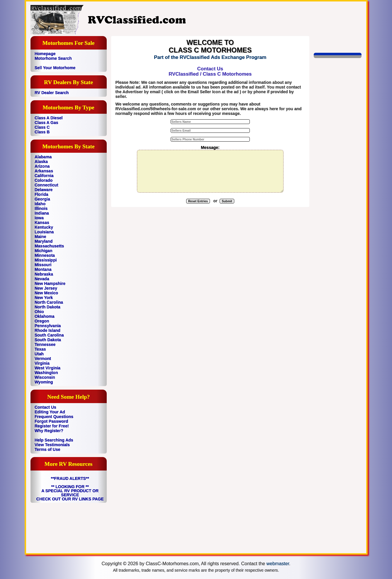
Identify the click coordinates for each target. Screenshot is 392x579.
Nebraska (44, 274)
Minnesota (45, 255)
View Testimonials (52, 445)
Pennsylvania (48, 326)
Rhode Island (47, 330)
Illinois (41, 208)
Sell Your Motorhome (55, 68)
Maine (40, 237)
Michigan (44, 251)
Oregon (42, 321)
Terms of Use (47, 449)
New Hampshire (50, 283)
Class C (42, 127)
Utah (39, 354)
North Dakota (47, 307)
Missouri (43, 265)
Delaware (44, 190)
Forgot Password (51, 421)
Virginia (42, 363)
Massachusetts (49, 246)
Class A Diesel (49, 118)
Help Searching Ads (54, 440)
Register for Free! (52, 426)
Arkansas (44, 171)
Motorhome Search (53, 58)
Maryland (44, 241)
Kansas (42, 223)
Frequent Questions (54, 417)
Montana (43, 269)
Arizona (42, 166)
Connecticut (46, 185)
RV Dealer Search (52, 93)
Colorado (44, 180)
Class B (42, 132)
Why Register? (49, 431)
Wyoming (44, 382)
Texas (40, 349)
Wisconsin (45, 377)
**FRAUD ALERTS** (70, 478)
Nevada (42, 279)
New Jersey (46, 288)
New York (44, 298)
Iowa (39, 218)
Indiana (42, 213)
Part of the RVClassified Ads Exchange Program (210, 57)
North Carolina (49, 302)
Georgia (42, 199)
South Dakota (48, 340)
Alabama (43, 157)
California (44, 176)
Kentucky (44, 227)
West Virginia (47, 368)
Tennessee (45, 344)
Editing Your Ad (50, 412)
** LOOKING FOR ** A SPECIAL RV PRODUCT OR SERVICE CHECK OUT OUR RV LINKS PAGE (70, 493)
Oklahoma (45, 316)
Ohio (39, 312)
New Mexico (46, 293)
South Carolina (49, 335)
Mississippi (46, 260)
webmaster (278, 564)
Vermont (43, 359)
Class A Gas (46, 123)
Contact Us (45, 407)
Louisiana (44, 232)
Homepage (45, 54)
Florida (41, 194)
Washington (46, 373)
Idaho (40, 204)
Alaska (41, 162)
